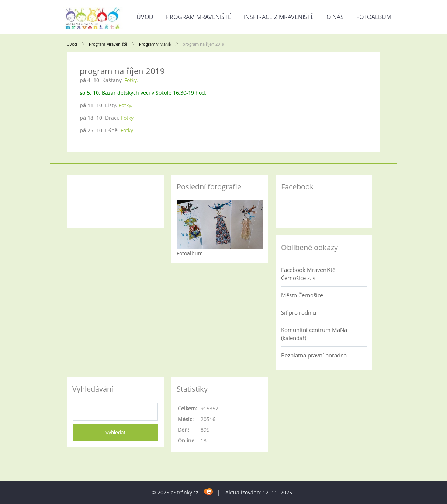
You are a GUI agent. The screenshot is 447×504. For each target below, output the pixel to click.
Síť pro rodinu (299, 312)
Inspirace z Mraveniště (279, 17)
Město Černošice (302, 295)
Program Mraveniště (199, 17)
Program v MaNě (155, 44)
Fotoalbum (374, 17)
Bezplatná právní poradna (314, 355)
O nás (335, 17)
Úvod (145, 17)
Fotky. (131, 80)
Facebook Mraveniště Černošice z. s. (308, 274)
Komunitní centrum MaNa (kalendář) (314, 334)
